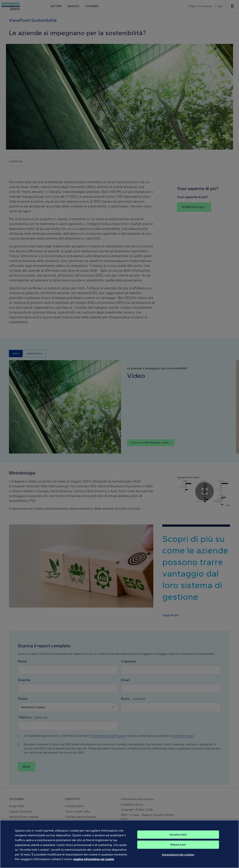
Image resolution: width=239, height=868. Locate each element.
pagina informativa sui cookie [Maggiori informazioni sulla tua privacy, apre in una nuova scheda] (94, 863)
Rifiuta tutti (178, 849)
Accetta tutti (178, 839)
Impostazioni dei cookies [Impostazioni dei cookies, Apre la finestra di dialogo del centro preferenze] (178, 859)
